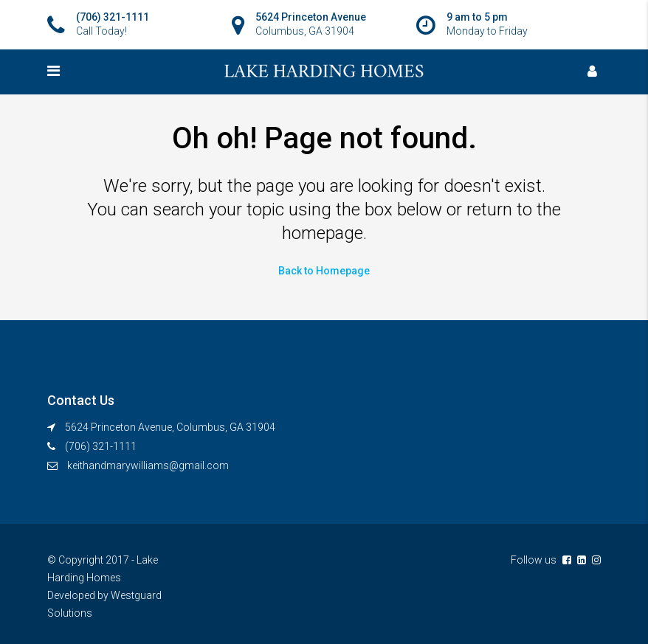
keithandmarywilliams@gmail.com (148, 465)
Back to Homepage (324, 271)
